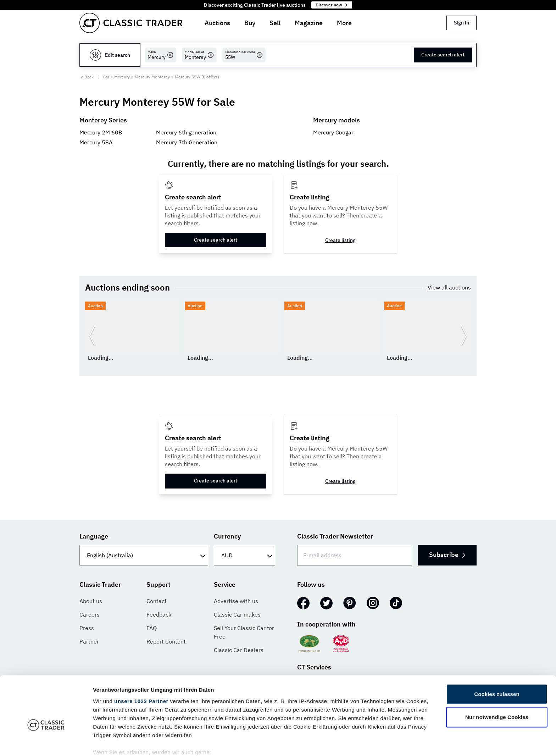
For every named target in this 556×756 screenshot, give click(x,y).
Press (87, 628)
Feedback (159, 614)
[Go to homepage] (131, 23)
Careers (90, 614)
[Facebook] (303, 603)
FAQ (152, 628)
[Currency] (244, 555)
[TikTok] (396, 603)
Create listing (340, 240)
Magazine (309, 23)
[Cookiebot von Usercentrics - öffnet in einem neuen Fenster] (46, 742)
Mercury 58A (96, 142)
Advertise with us (236, 601)
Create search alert (443, 55)
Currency (227, 536)
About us (91, 601)
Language (94, 536)
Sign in (462, 23)
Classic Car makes (237, 614)
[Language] (144, 555)
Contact (157, 601)
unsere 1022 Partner (141, 660)
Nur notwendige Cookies (497, 676)
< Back (87, 77)
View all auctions (449, 287)
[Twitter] (326, 603)
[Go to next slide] (464, 335)
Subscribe (447, 555)
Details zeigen (377, 742)
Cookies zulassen (497, 653)
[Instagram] (373, 603)
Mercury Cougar (333, 132)
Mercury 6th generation (186, 132)
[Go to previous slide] (92, 335)
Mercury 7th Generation (187, 142)
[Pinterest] (350, 603)
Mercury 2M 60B (101, 132)
